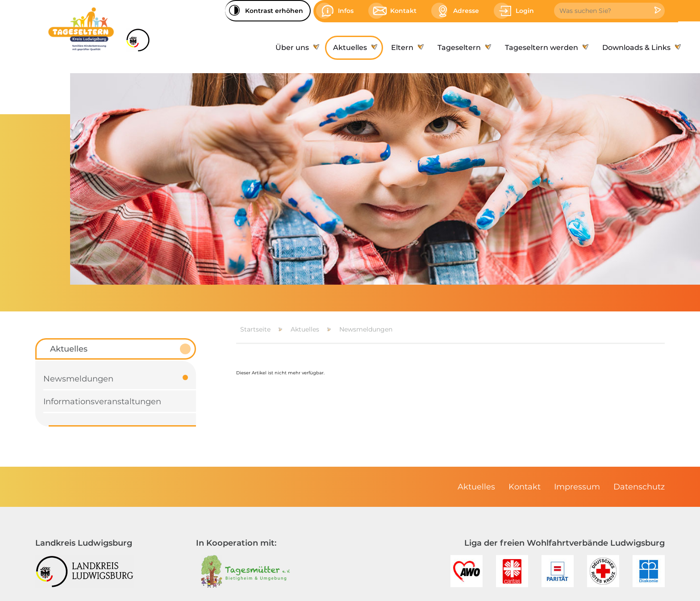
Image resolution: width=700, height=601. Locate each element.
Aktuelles (305, 329)
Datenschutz (639, 487)
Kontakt (525, 487)
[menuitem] (296, 48)
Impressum (577, 487)
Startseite (255, 329)
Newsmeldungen (366, 329)
